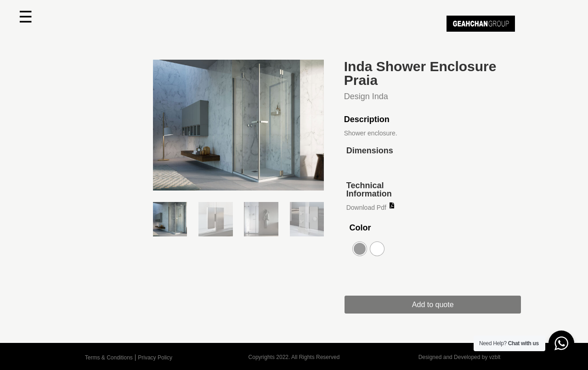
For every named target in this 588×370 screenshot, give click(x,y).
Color (360, 228)
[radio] (360, 249)
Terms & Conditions (109, 358)
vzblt (495, 357)
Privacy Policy (155, 358)
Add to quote (433, 305)
